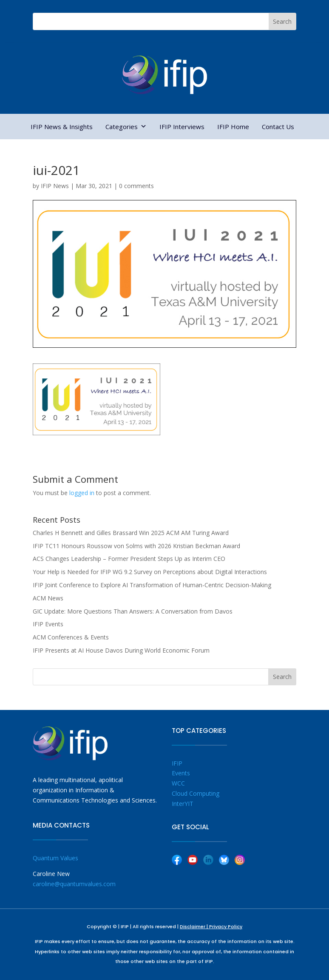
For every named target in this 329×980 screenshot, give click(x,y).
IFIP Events (48, 624)
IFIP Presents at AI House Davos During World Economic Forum (121, 650)
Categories (126, 127)
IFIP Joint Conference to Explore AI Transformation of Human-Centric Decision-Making (152, 585)
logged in (82, 493)
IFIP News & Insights (62, 127)
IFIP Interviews (182, 127)
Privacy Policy (226, 926)
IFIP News (55, 186)
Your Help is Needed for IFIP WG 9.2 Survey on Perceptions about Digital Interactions (150, 572)
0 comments (136, 186)
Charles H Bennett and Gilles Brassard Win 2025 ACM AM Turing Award (131, 533)
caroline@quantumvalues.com (74, 884)
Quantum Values (55, 858)
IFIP (177, 763)
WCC (178, 783)
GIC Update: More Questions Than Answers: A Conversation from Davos (133, 611)
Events (181, 773)
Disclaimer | (194, 926)
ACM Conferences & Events (71, 637)
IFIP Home (233, 127)
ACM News (48, 598)
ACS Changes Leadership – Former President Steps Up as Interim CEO (129, 559)
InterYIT (183, 804)
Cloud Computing (196, 793)
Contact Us (278, 127)
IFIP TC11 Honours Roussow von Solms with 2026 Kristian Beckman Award (136, 546)
